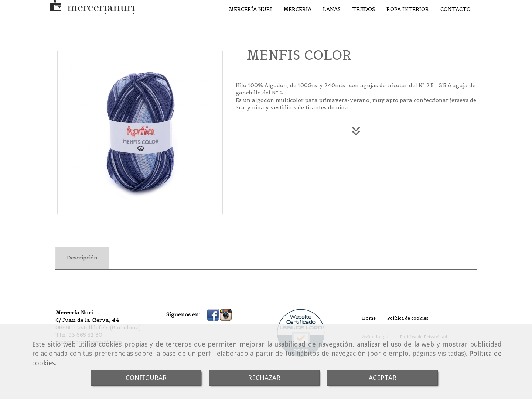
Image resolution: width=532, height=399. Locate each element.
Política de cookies (408, 318)
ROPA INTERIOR (408, 9)
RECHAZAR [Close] (264, 378)
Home (369, 318)
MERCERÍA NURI (250, 9)
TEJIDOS (364, 9)
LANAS (332, 9)
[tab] (82, 258)
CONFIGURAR (146, 378)
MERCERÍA (297, 9)
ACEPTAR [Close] (383, 378)
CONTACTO (456, 9)
